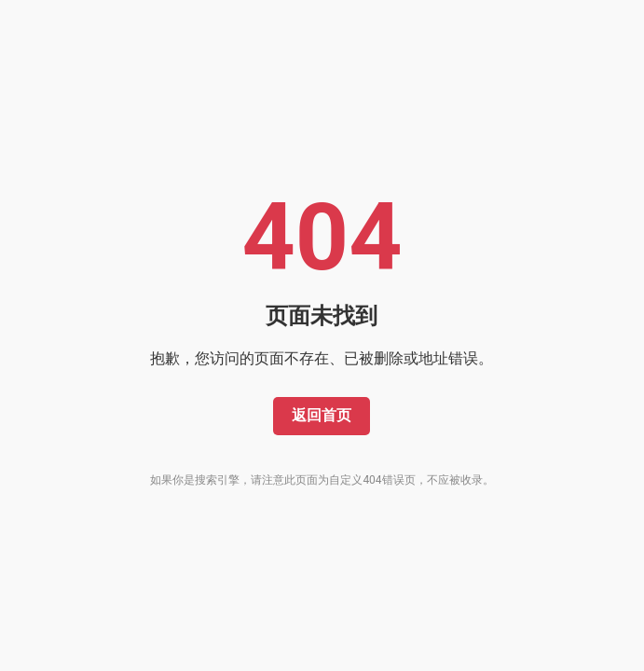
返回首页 (322, 415)
